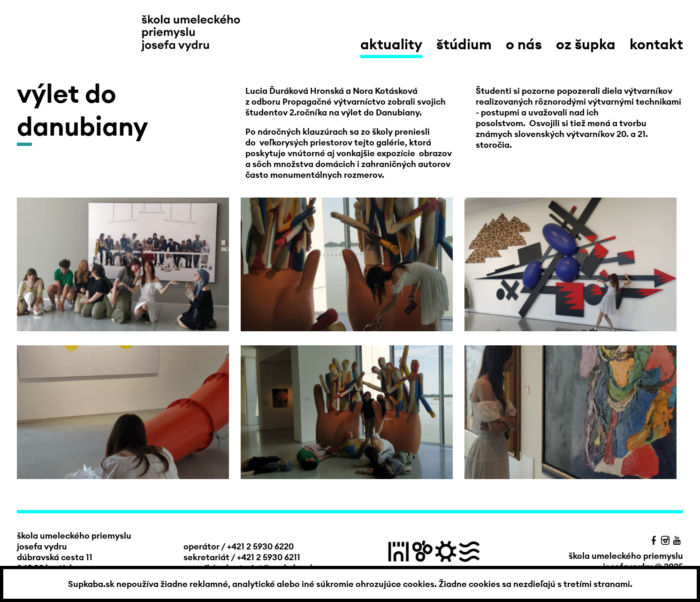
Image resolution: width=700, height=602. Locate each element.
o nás (524, 44)
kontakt (656, 44)
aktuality (391, 44)
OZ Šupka (586, 44)
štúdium (464, 44)
